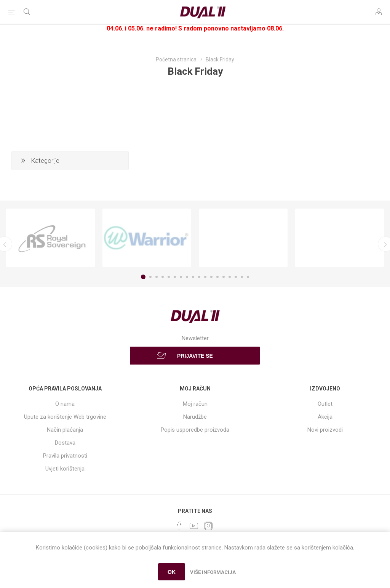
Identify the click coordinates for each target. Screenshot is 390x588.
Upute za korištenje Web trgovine (65, 417)
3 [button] (157, 277)
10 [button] (199, 277)
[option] (50, 238)
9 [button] (193, 277)
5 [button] (169, 277)
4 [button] (163, 277)
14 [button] (224, 277)
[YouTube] (194, 526)
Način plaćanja (65, 430)
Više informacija (213, 572)
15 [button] (230, 277)
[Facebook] (179, 526)
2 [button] (150, 277)
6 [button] (175, 277)
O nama (65, 404)
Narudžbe (195, 417)
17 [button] (242, 277)
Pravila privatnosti (65, 456)
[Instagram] (208, 526)
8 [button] (187, 277)
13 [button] (217, 277)
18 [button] (248, 277)
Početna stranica (176, 59)
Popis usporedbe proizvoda (195, 430)
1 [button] (143, 277)
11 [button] (205, 277)
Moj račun (195, 404)
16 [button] (236, 277)
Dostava (65, 443)
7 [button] (181, 277)
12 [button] (211, 277)
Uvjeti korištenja (65, 469)
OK (172, 572)
